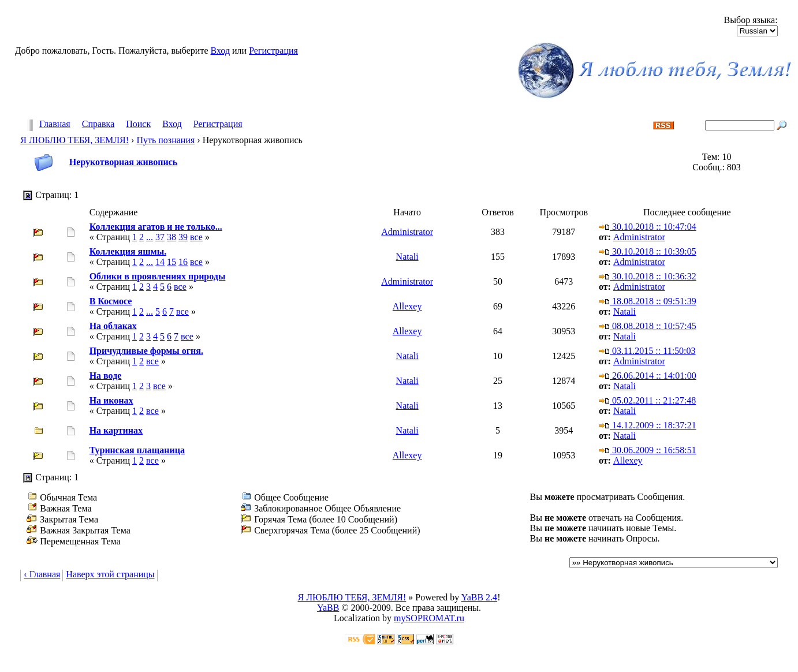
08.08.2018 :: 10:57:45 (648, 326)
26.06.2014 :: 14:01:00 (648, 376)
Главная (55, 124)
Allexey (407, 306)
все (196, 237)
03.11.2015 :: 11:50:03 (647, 351)
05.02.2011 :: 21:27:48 (647, 400)
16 (183, 262)
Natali (407, 257)
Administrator (407, 232)
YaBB (328, 608)
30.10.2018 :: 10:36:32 (648, 276)
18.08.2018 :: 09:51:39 (648, 301)
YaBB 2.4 (479, 597)
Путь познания (165, 140)
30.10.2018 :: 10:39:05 (648, 251)
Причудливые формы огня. (146, 351)
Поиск (138, 124)
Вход (221, 51)
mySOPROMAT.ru (429, 618)
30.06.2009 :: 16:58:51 (648, 450)
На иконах (111, 400)
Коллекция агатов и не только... (156, 227)
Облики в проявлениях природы (158, 276)
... (150, 237)
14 (160, 262)
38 (171, 237)
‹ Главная (42, 574)
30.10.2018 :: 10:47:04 (648, 227)
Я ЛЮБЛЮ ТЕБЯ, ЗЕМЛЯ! (74, 140)
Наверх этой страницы (110, 574)
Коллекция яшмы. (128, 251)
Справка (98, 124)
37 (160, 237)
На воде (106, 376)
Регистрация (273, 51)
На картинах (116, 430)
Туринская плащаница (137, 450)
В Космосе (111, 301)
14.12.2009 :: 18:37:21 (648, 425)
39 (183, 237)
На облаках (113, 326)
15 (171, 262)
